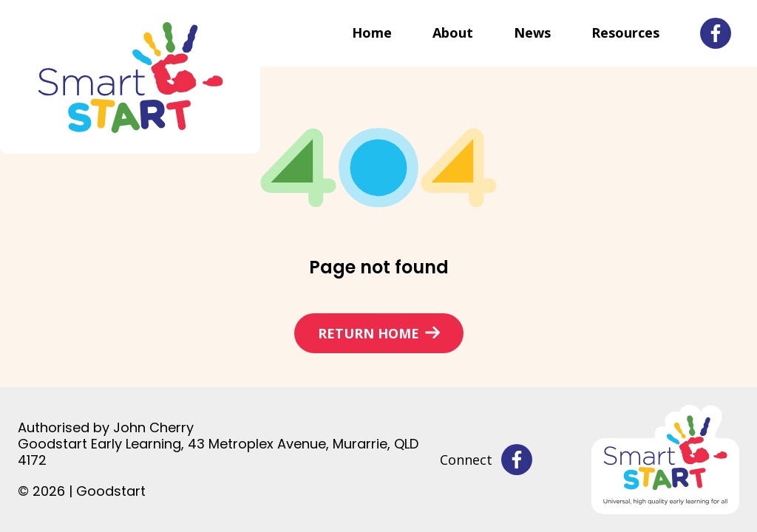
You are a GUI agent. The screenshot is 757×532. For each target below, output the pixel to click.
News (532, 33)
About (453, 33)
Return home (369, 333)
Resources (625, 33)
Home (372, 33)
